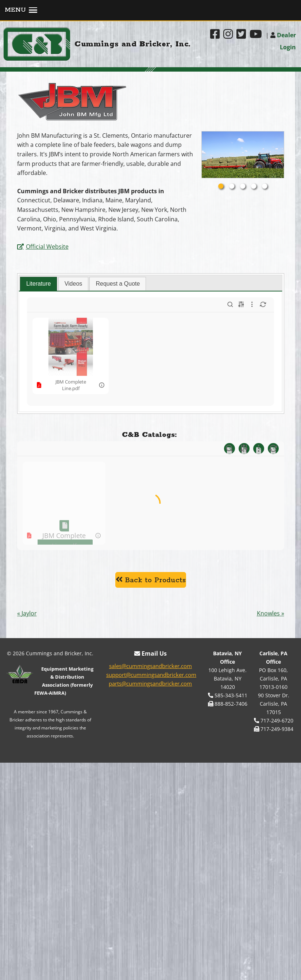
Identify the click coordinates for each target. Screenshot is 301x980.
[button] (150, 11)
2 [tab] (232, 187)
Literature (39, 284)
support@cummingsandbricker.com (151, 790)
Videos (74, 284)
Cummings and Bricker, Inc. (133, 44)
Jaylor (29, 728)
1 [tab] (221, 187)
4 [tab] (254, 187)
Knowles (268, 728)
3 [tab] (243, 187)
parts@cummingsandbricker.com (150, 798)
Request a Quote (118, 284)
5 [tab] (265, 187)
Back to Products (151, 695)
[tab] (39, 284)
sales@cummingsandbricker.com (150, 781)
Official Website (47, 247)
